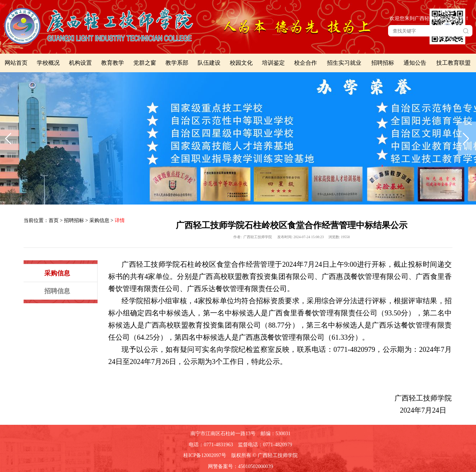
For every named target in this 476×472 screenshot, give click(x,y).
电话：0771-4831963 (211, 445)
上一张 (9, 138)
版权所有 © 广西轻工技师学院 (264, 455)
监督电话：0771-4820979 (265, 445)
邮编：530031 (276, 434)
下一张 (467, 138)
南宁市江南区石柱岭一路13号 (223, 434)
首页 (54, 220)
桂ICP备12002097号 (205, 455)
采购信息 (99, 220)
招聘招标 (74, 220)
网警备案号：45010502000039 (241, 466)
